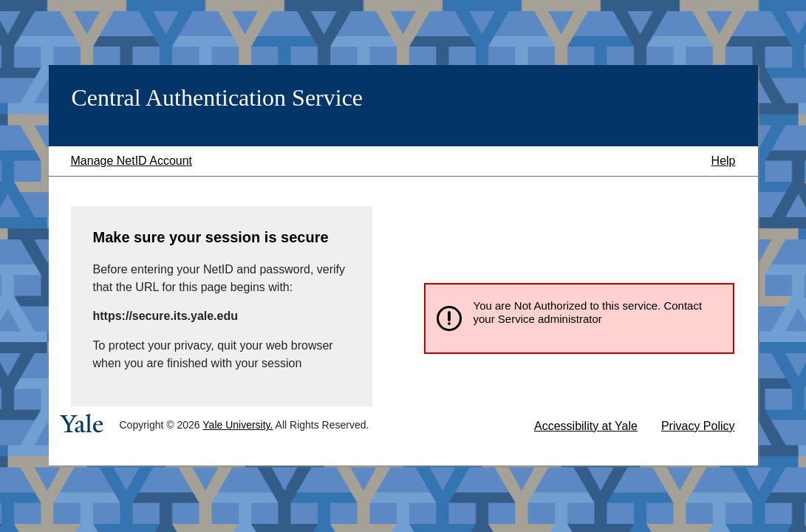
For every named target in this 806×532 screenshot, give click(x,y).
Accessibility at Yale (586, 426)
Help (724, 161)
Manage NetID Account (132, 161)
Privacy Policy (698, 426)
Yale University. (238, 425)
